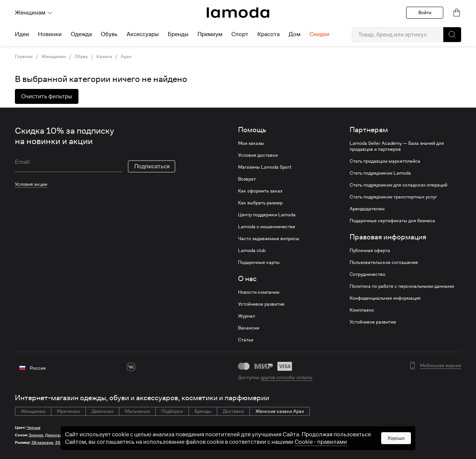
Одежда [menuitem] (81, 34)
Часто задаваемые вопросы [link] (269, 239)
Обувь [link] (81, 57)
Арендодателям (367, 209)
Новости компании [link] (259, 292)
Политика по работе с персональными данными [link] (402, 286)
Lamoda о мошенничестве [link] (267, 227)
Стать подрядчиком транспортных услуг (393, 197)
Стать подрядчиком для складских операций (398, 185)
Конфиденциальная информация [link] (385, 298)
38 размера (42, 442)
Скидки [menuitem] (319, 34)
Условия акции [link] (31, 184)
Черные (33, 428)
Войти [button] (425, 12)
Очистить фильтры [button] (47, 96)
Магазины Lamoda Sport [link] (265, 167)
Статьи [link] (246, 340)
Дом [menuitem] (295, 34)
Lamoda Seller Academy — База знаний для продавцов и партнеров (397, 146)
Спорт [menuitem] (240, 34)
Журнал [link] (247, 316)
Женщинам (34, 13)
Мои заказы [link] (251, 143)
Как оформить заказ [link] (260, 191)
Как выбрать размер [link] (260, 203)
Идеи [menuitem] (22, 34)
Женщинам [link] (54, 57)
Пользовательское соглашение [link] (384, 262)
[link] (238, 13)
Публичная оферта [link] (370, 251)
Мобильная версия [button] (440, 366)
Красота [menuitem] (268, 34)
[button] (452, 35)
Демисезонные (59, 435)
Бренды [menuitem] (178, 34)
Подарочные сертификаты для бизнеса (392, 221)
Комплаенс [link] (362, 310)
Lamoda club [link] (252, 251)
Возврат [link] (247, 179)
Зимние (36, 435)
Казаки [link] (104, 57)
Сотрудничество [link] (367, 274)
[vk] (131, 367)
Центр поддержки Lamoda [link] (267, 215)
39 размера (66, 442)
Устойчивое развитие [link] (261, 304)
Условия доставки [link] (258, 155)
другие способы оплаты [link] (287, 377)
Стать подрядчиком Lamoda (380, 173)
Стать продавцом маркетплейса (385, 161)
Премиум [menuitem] (210, 34)
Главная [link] (24, 57)
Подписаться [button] (152, 166)
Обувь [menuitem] (109, 34)
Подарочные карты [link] (259, 262)
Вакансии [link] (249, 328)
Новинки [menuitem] (50, 34)
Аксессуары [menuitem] (143, 34)
